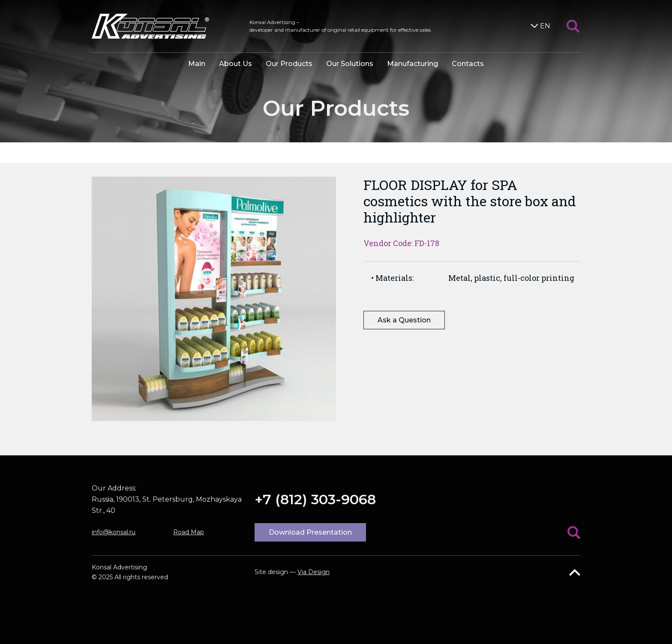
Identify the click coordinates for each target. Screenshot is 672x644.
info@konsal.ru (114, 532)
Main (197, 64)
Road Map (189, 532)
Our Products (289, 64)
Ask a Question (404, 320)
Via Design (313, 572)
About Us (235, 64)
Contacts (468, 64)
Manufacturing (412, 64)
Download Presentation (310, 532)
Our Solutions (350, 64)
